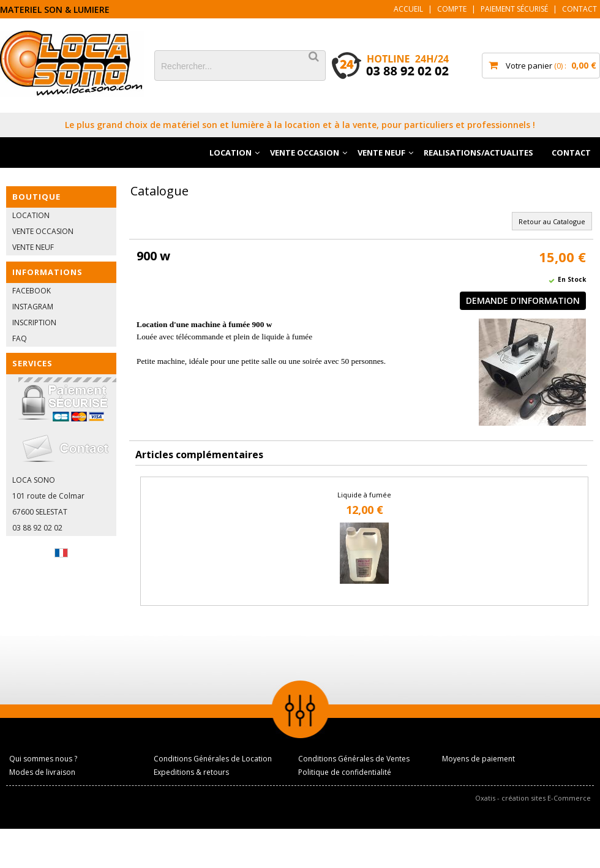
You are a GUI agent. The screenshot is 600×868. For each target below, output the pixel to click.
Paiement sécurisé (514, 9)
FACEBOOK (32, 291)
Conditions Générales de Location (213, 759)
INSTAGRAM (33, 307)
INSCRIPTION (34, 323)
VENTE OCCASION (305, 153)
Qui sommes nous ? (43, 759)
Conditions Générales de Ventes (354, 759)
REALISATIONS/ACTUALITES (478, 153)
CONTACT (571, 153)
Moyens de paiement (478, 759)
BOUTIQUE (36, 197)
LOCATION (231, 153)
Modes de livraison (42, 772)
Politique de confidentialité (345, 772)
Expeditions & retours (191, 772)
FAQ (20, 338)
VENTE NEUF (381, 153)
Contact (579, 9)
